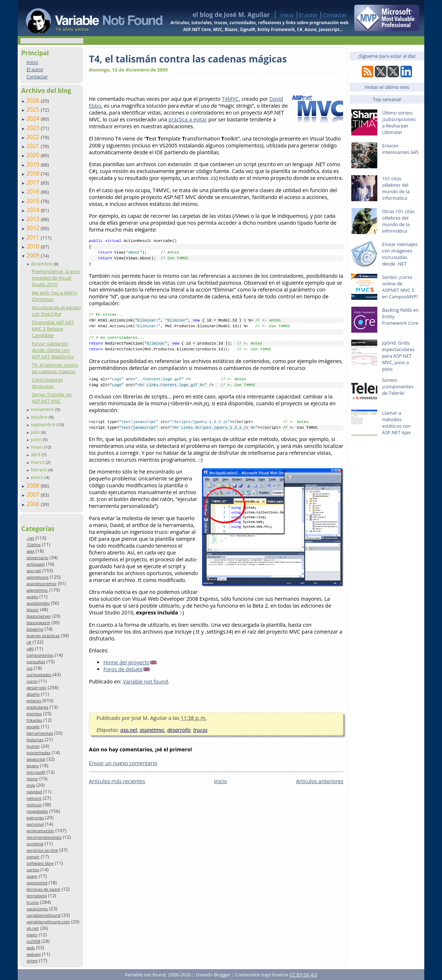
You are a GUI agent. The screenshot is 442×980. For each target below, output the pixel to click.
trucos (33, 902)
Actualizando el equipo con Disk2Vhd (56, 311)
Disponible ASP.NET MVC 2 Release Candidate (53, 329)
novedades (37, 811)
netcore (34, 798)
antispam (36, 564)
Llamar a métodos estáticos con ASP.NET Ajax (396, 423)
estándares (37, 707)
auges (32, 597)
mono (32, 779)
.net (30, 538)
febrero (39, 470)
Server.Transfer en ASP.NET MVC (52, 398)
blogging (35, 629)
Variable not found (145, 681)
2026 (34, 100)
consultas (36, 662)
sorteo (33, 870)
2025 (34, 109)
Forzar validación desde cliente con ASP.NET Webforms (53, 350)
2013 (34, 219)
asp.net (34, 571)
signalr (33, 857)
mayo (37, 447)
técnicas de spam (43, 889)
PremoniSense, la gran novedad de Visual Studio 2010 (56, 278)
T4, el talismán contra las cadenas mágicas (55, 368)
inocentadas (38, 753)
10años (34, 545)
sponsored (37, 883)
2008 (34, 485)
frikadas (34, 720)
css (29, 668)
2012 (34, 228)
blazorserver (39, 616)
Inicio (287, 15)
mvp (31, 785)
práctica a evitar (188, 119)
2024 (34, 118)
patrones (35, 818)
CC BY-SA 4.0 (303, 975)
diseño (33, 694)
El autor (308, 15)
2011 (34, 237)
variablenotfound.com (48, 922)
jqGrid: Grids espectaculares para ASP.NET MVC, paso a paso (398, 356)
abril (36, 454)
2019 (34, 164)
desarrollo (36, 688)
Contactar (335, 15)
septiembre (44, 424)
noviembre (43, 409)
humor (33, 746)
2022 (34, 137)
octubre (40, 417)
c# (29, 642)
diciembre (42, 264)
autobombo (38, 603)
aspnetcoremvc (41, 584)
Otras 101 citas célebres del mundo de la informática (398, 221)
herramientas (40, 733)
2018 (34, 173)
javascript (36, 759)
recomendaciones (44, 837)
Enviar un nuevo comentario (123, 763)
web (31, 948)
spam (32, 876)
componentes (40, 655)
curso (32, 681)
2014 (34, 210)
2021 (34, 146)
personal (35, 824)
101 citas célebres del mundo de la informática (396, 188)
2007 (34, 495)
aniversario (37, 558)
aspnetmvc (37, 590)
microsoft (36, 772)
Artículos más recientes (117, 781)
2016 (34, 191)
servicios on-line (42, 850)
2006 (34, 504)
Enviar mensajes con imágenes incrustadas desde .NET (400, 254)
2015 (34, 201)
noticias (34, 805)
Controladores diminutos (47, 383)
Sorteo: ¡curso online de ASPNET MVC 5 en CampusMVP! (400, 287)
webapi (33, 954)
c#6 (30, 649)
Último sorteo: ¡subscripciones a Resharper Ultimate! (399, 122)
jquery (33, 766)
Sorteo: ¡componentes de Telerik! (398, 387)
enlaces (34, 701)
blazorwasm (38, 623)
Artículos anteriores (320, 781)
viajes (32, 935)
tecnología (37, 896)
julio (36, 432)
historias (35, 740)
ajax (30, 551)
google (33, 727)
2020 (34, 155)
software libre (40, 863)
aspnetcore (37, 577)
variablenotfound (43, 915)
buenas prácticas (43, 636)
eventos (34, 714)
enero (38, 477)
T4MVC (230, 99)
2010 (34, 246)
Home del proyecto (126, 662)
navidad (34, 792)
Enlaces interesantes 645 (400, 149)
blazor (33, 610)
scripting (35, 844)
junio (37, 439)
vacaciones (37, 909)
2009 (34, 255)
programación (40, 831)
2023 (34, 128)
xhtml (32, 961)
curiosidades (39, 675)
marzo (38, 462)
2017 (34, 182)
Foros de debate (123, 669)
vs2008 (33, 941)
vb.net (33, 928)
